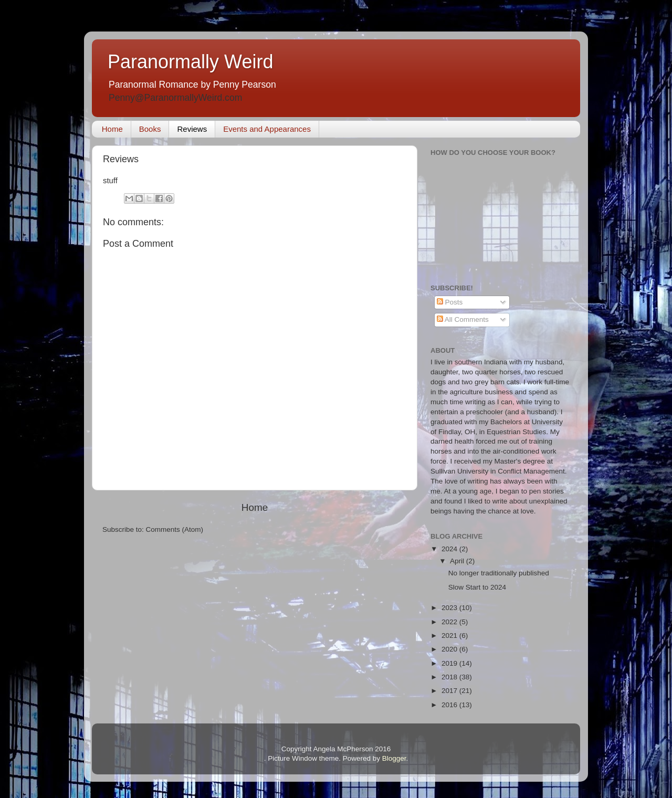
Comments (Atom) (175, 529)
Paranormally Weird (190, 62)
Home (112, 129)
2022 (450, 622)
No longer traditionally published (499, 573)
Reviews (192, 129)
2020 (450, 649)
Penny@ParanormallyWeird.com (175, 98)
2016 (450, 705)
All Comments (463, 319)
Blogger (394, 758)
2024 (450, 549)
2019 (450, 663)
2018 (450, 677)
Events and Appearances (267, 129)
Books (150, 129)
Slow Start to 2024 (477, 587)
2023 (450, 608)
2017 (450, 691)
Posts (450, 302)
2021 (450, 636)
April (458, 561)
